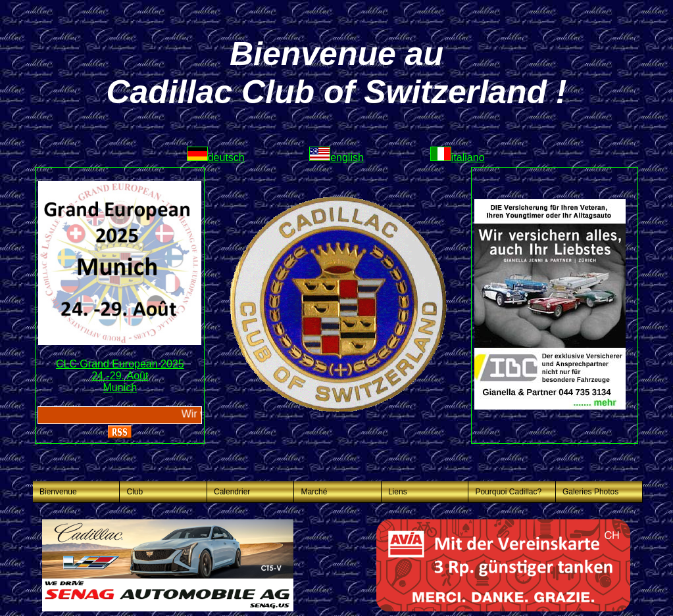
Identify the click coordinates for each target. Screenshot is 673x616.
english (336, 157)
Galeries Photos (590, 492)
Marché (314, 492)
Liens (398, 492)
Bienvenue (58, 492)
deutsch (216, 157)
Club (135, 492)
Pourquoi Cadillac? (508, 492)
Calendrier (232, 492)
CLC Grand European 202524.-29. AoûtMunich (120, 376)
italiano (458, 157)
